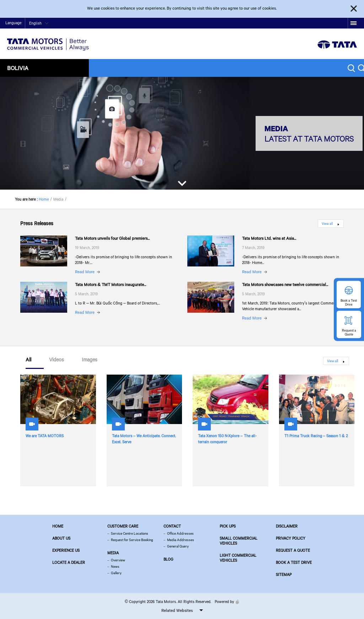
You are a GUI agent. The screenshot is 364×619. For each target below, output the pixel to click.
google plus (331, 23)
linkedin (342, 23)
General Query (178, 546)
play (320, 23)
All (28, 360)
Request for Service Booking (132, 540)
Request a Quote (293, 550)
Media (113, 553)
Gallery (116, 573)
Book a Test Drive (294, 562)
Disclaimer (287, 526)
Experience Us (66, 550)
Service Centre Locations (130, 533)
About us (61, 538)
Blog (168, 559)
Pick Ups (228, 526)
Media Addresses (181, 540)
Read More (85, 272)
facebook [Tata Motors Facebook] (298, 23)
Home (281, 24)
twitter (309, 23)
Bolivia (18, 68)
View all (327, 224)
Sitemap (284, 575)
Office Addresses (180, 533)
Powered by (225, 602)
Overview (118, 560)
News (115, 567)
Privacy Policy (291, 538)
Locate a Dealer (69, 562)
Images (90, 360)
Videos (57, 360)
